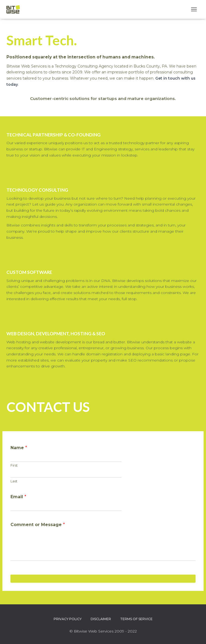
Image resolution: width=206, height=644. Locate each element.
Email (18, 497)
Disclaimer (101, 619)
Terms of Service (136, 619)
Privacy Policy (68, 619)
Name (19, 448)
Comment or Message (38, 525)
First (14, 465)
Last (14, 481)
